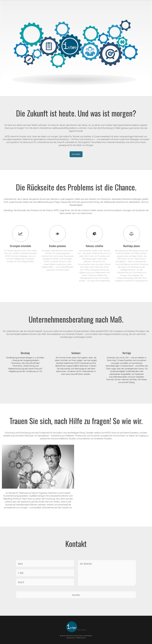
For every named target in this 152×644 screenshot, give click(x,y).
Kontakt (76, 154)
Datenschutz (81, 638)
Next (72, 468)
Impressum (71, 638)
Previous (4, 468)
